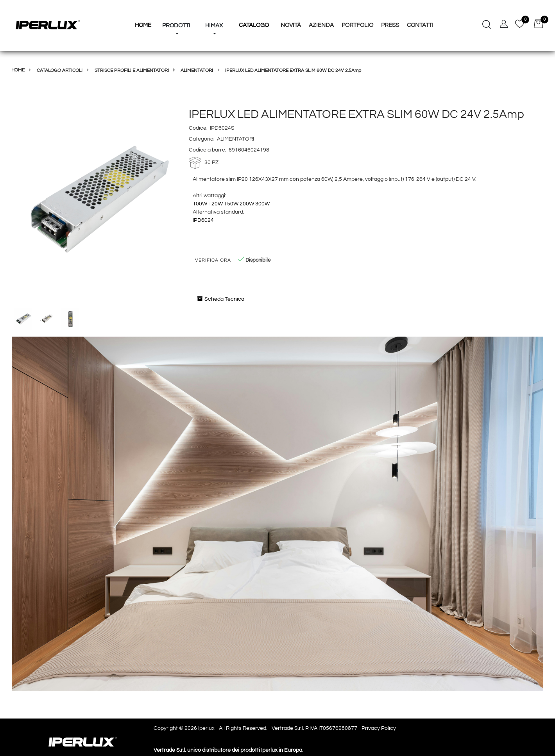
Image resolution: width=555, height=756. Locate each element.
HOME (143, 25)
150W (231, 204)
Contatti (420, 25)
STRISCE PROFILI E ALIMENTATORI (132, 70)
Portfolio (357, 25)
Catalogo (254, 25)
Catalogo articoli (60, 70)
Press (390, 25)
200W (247, 204)
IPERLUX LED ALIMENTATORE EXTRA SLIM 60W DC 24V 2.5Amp (293, 70)
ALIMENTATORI (197, 70)
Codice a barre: (208, 150)
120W (216, 204)
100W (200, 204)
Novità (291, 25)
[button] (176, 11)
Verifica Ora (213, 260)
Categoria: (202, 139)
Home (18, 70)
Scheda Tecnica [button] (221, 299)
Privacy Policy (379, 728)
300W (262, 204)
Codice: (198, 128)
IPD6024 (203, 220)
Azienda (321, 25)
